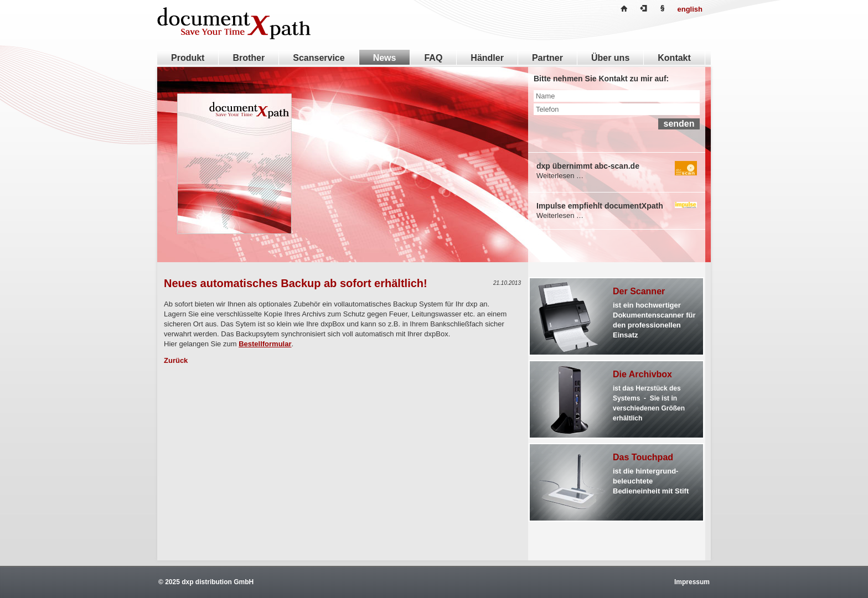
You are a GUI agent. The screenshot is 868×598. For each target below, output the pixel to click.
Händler (487, 58)
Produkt (188, 58)
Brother (249, 58)
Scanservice (319, 58)
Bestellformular (265, 344)
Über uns (610, 58)
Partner (547, 58)
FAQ (433, 58)
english (690, 9)
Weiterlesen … (560, 176)
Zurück (176, 360)
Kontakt (674, 58)
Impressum (692, 582)
